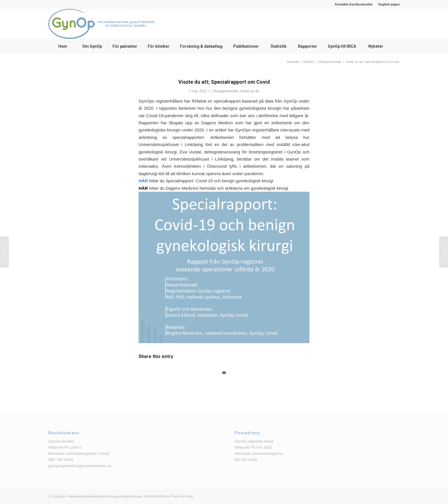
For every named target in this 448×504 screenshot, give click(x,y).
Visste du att (249, 91)
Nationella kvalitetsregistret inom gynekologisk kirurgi (105, 496)
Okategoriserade (225, 91)
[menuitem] (354, 4)
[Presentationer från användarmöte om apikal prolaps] (4, 252)
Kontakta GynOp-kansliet (354, 4)
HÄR (143, 181)
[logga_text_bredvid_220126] (101, 24)
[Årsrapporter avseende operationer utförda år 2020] (444, 252)
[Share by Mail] (224, 373)
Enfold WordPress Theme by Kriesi (169, 496)
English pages (389, 4)
